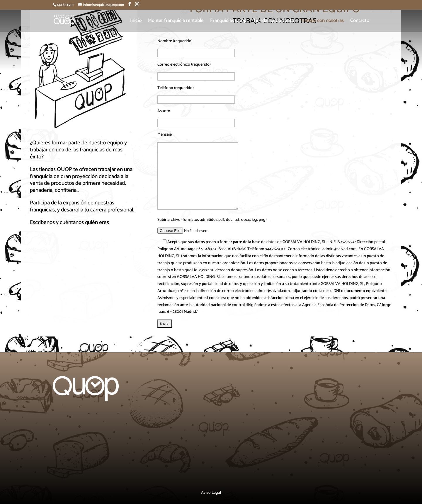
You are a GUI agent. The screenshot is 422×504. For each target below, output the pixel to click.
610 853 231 (65, 5)
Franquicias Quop (228, 22)
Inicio (136, 22)
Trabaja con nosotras (322, 22)
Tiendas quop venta (273, 22)
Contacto (360, 22)
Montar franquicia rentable (176, 22)
